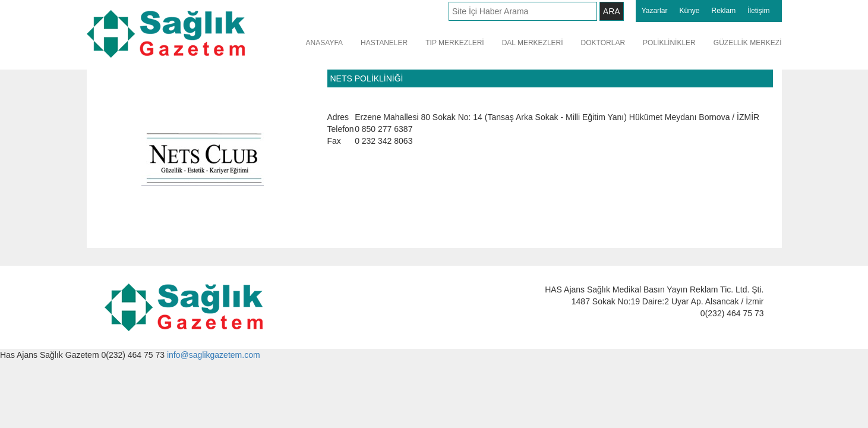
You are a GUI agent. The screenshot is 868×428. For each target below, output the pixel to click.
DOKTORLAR (603, 43)
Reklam (723, 11)
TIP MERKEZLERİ (454, 43)
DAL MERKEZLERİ (533, 43)
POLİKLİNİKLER (669, 43)
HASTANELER (384, 43)
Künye (689, 11)
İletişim (758, 11)
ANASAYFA (324, 43)
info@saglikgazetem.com (214, 355)
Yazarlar (655, 11)
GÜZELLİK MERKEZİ (748, 43)
